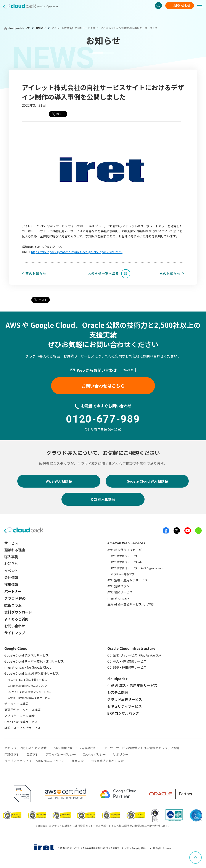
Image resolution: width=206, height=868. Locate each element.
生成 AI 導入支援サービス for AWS (130, 604)
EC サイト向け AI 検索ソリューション (30, 692)
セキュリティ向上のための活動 (25, 748)
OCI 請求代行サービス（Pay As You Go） (135, 655)
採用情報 (11, 584)
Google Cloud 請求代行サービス (27, 655)
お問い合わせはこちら (103, 386)
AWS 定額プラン (118, 586)
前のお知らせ (36, 273)
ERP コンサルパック (123, 713)
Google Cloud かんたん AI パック (27, 686)
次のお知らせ (170, 273)
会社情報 (11, 577)
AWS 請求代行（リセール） (126, 550)
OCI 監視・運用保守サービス (127, 667)
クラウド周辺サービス (125, 699)
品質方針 (33, 754)
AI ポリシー (121, 754)
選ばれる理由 (15, 550)
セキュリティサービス (125, 706)
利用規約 (77, 761)
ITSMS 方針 (12, 754)
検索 (158, 6)
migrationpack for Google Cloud (28, 667)
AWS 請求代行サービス (124, 556)
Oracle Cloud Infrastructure (131, 648)
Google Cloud (16, 648)
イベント (11, 571)
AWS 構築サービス (120, 592)
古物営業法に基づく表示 (107, 761)
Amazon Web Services (126, 543)
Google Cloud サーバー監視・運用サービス (34, 661)
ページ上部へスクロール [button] (201, 854)
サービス (11, 543)
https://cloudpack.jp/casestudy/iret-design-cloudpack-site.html (77, 252)
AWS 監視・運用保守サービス (127, 580)
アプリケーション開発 (19, 716)
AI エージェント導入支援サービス (27, 680)
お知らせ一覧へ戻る (103, 273)
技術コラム (13, 605)
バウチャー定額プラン (124, 574)
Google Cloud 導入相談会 (147, 481)
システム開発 (118, 692)
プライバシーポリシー (61, 754)
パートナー (13, 591)
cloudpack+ (117, 679)
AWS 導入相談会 (59, 481)
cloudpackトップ (19, 28)
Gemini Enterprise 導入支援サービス (29, 698)
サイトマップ (15, 633)
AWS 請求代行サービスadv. (127, 562)
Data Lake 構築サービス (21, 722)
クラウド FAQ (15, 598)
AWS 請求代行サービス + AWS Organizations (137, 568)
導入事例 (11, 557)
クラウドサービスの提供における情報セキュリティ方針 (142, 748)
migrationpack (118, 598)
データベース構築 (16, 704)
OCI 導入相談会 (103, 499)
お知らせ (41, 28)
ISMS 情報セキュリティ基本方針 (75, 748)
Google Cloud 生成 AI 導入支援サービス (32, 673)
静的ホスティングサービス (22, 728)
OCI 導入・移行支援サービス (127, 661)
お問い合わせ (182, 6)
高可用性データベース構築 (22, 710)
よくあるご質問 (16, 619)
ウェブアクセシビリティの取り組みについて (34, 761)
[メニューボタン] (202, 6)
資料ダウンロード (18, 612)
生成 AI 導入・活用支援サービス (132, 685)
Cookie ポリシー (94, 754)
